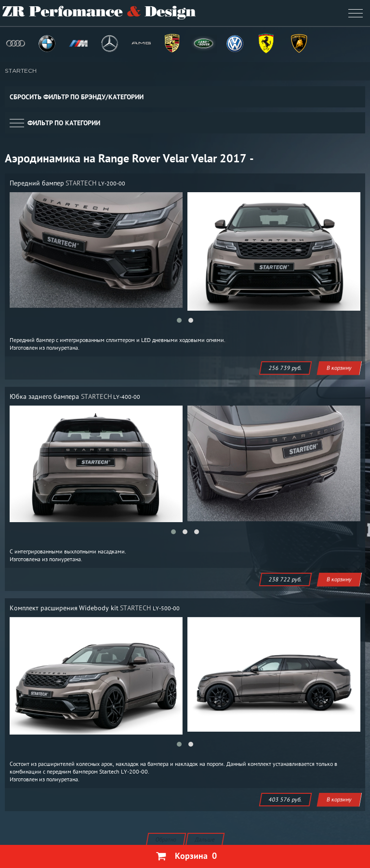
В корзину (339, 368)
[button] (179, 320)
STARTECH (21, 71)
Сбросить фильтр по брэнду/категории (77, 97)
